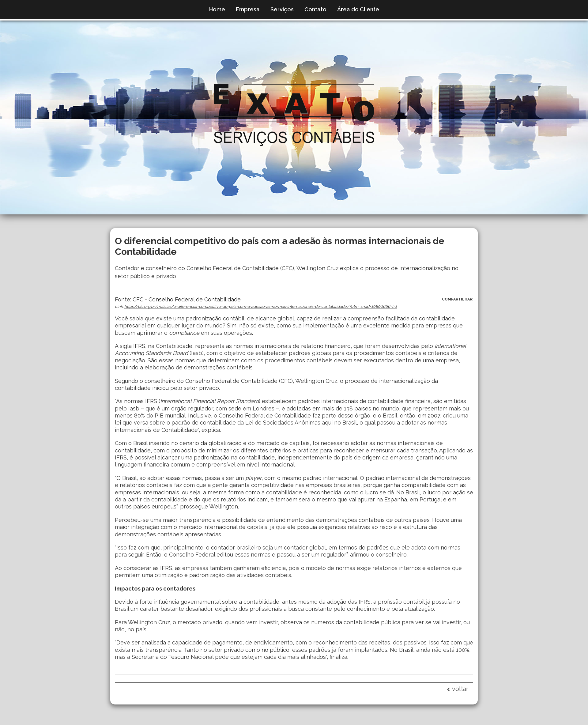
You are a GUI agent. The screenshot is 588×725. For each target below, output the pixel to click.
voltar (458, 689)
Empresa (248, 9)
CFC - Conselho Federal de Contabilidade (187, 299)
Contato (315, 9)
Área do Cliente (358, 9)
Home (217, 9)
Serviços (282, 9)
